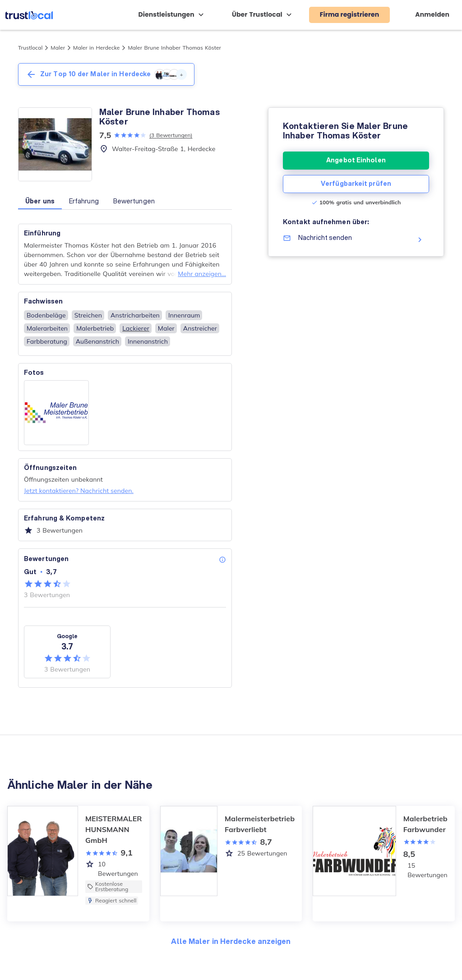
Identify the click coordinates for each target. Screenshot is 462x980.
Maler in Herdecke (96, 48)
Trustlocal (30, 48)
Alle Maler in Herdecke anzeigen (231, 941)
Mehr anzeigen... (202, 274)
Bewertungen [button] (134, 201)
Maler (58, 48)
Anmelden (432, 14)
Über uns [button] (40, 201)
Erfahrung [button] (84, 201)
